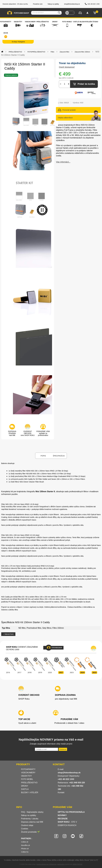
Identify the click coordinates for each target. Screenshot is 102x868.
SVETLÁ (25, 789)
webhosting (61, 864)
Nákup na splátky (29, 815)
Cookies (25, 829)
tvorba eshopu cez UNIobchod (46, 864)
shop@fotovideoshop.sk (69, 773)
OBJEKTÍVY (27, 776)
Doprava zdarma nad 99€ (32, 822)
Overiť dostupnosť (67, 67)
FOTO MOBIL (27, 779)
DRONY (25, 786)
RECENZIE (63, 819)
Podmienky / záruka (30, 819)
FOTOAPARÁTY (28, 769)
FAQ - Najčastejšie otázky (32, 812)
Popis (43, 456)
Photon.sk (25, 849)
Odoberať (63, 749)
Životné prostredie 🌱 (30, 832)
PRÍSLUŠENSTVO (29, 783)
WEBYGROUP (78, 864)
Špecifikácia (59, 456)
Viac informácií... (63, 162)
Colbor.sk (25, 842)
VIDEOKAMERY (28, 773)
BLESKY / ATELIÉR (30, 793)
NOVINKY (62, 815)
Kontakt (61, 793)
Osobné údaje (27, 825)
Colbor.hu (25, 852)
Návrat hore (8, 634)
